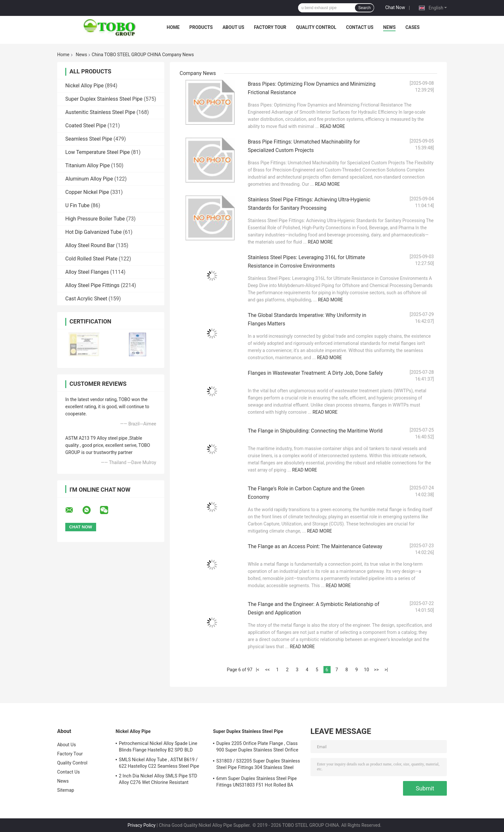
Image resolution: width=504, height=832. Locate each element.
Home (173, 27)
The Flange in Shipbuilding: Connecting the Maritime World (315, 431)
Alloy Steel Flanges (87, 272)
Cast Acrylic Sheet (86, 299)
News (390, 27)
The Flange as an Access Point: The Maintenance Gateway (315, 546)
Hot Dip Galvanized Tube (94, 232)
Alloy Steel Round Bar (90, 245)
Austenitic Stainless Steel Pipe (100, 112)
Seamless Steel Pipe (89, 139)
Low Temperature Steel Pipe (98, 152)
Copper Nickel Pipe (87, 192)
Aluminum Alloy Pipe (89, 179)
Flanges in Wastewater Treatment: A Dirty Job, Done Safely (315, 373)
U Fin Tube (77, 205)
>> (377, 670)
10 (367, 670)
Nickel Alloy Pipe (84, 86)
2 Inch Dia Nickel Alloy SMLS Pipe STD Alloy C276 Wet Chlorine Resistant (158, 779)
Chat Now (395, 7)
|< (258, 670)
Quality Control (316, 27)
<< (267, 670)
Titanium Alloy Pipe (88, 165)
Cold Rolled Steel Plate (91, 259)
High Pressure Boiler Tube (95, 219)
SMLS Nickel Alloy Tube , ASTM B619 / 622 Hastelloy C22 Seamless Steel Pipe (159, 763)
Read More (332, 126)
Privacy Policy (142, 825)
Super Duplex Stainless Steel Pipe (104, 99)
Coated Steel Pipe (86, 126)
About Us (233, 27)
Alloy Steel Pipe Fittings (92, 285)
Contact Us (359, 27)
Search (364, 8)
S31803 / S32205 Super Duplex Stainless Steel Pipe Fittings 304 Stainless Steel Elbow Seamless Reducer (258, 765)
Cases (412, 27)
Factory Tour (270, 27)
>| (386, 670)
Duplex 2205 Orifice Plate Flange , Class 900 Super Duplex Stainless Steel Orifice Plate (257, 748)
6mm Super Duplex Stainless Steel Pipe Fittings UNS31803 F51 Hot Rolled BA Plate (257, 783)
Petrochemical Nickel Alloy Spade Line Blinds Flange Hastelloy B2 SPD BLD (158, 747)
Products (201, 27)
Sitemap (66, 790)
